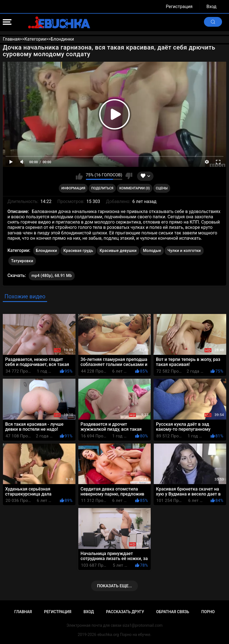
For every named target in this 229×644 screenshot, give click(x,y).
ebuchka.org (108, 635)
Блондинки (47, 251)
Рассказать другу (125, 612)
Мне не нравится (129, 176)
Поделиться (102, 188)
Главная (23, 612)
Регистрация (179, 7)
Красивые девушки (118, 251)
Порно (208, 612)
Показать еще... (114, 586)
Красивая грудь (78, 251)
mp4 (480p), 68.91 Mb (52, 276)
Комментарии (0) (134, 188)
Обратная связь (173, 612)
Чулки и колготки (184, 251)
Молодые (152, 251)
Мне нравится (79, 176)
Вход (211, 7)
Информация (73, 188)
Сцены (162, 188)
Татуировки (22, 261)
